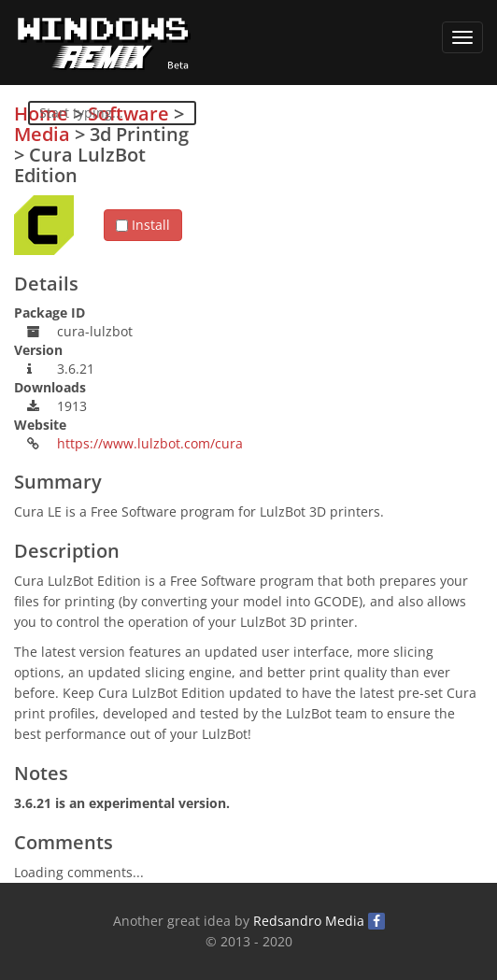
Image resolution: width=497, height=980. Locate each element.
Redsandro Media (309, 921)
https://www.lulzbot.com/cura (150, 443)
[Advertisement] (343, 234)
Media (42, 134)
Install (143, 225)
